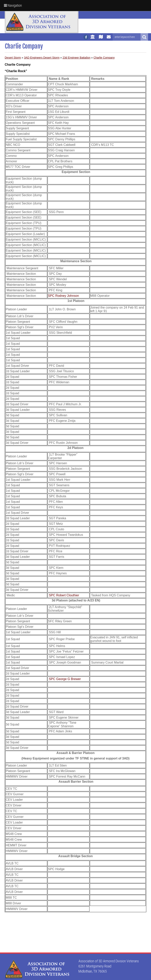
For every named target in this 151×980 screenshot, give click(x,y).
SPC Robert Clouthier (64, 595)
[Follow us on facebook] (86, 37)
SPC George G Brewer (65, 679)
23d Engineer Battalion (76, 58)
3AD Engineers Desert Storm (42, 58)
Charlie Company (104, 58)
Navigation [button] (13, 5)
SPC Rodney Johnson (63, 296)
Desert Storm (13, 58)
